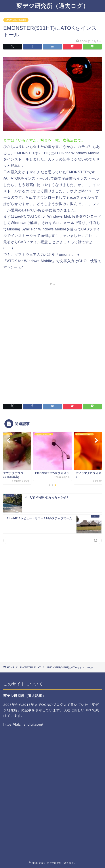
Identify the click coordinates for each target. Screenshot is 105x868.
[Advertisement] (52, 340)
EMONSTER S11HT (16, 20)
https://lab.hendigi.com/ (23, 724)
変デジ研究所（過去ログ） (53, 6)
